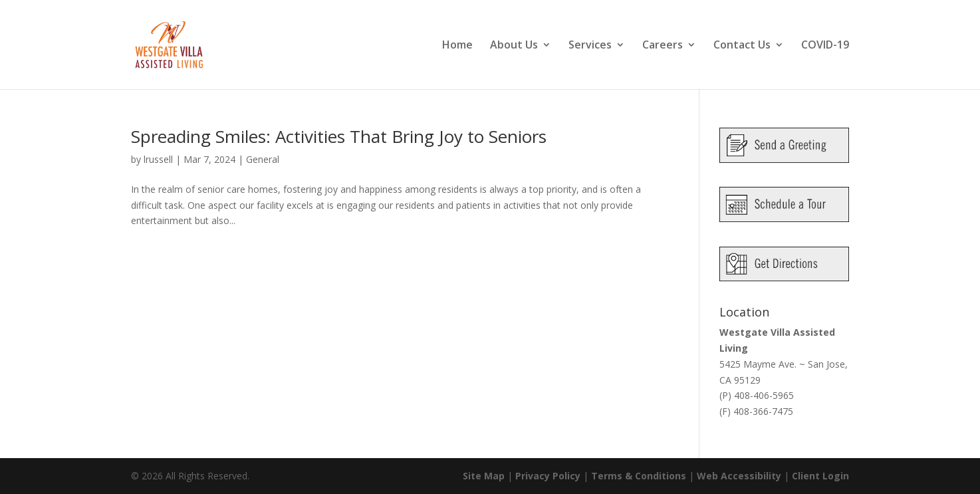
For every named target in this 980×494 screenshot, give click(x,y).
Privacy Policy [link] (548, 476)
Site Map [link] (484, 476)
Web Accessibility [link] (739, 476)
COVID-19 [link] (825, 46)
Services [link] (590, 46)
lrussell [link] (158, 159)
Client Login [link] (820, 476)
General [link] (263, 159)
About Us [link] (514, 46)
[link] (185, 44)
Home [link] (457, 46)
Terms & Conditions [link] (639, 476)
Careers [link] (663, 46)
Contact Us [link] (742, 46)
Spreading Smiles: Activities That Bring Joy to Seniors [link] (339, 136)
